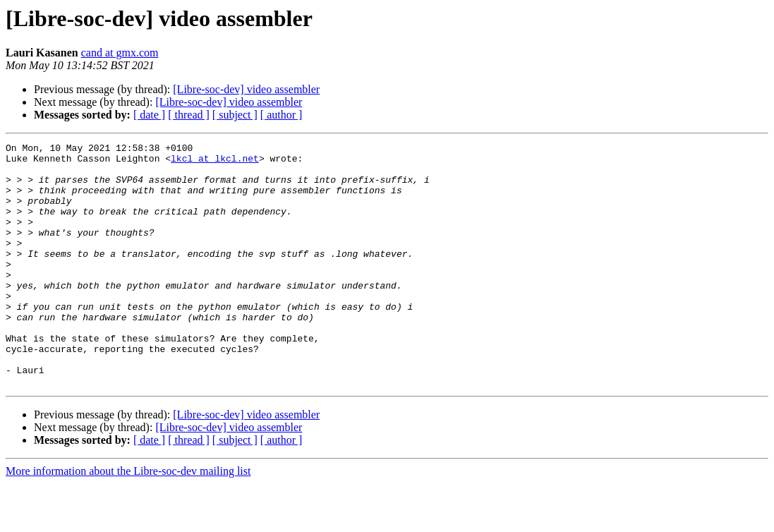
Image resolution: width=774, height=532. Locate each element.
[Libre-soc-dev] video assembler (246, 89)
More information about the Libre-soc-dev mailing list (128, 520)
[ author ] (282, 115)
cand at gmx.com (120, 53)
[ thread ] (189, 115)
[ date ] (149, 115)
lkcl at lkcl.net (215, 162)
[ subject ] (235, 115)
